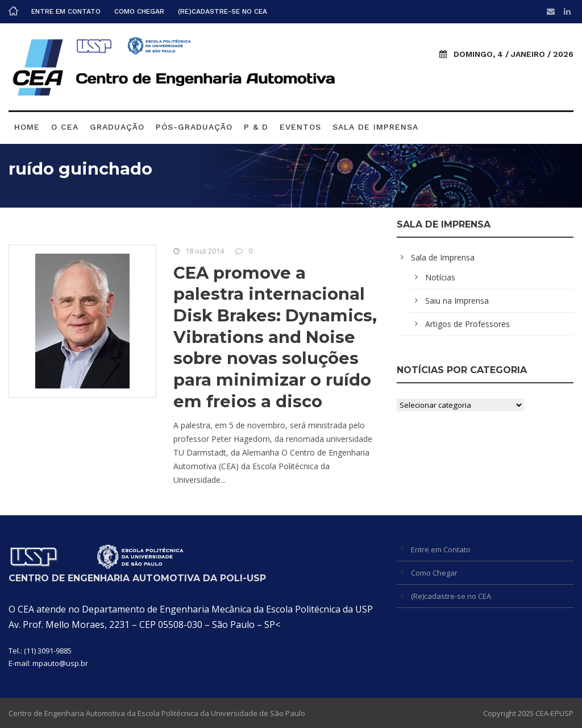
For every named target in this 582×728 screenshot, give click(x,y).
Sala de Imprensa (375, 127)
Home (27, 127)
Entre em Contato (66, 11)
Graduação (117, 127)
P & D (256, 127)
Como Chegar (139, 11)
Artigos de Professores (467, 324)
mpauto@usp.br (60, 663)
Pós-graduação (194, 127)
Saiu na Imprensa (457, 301)
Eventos (300, 127)
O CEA (65, 127)
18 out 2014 (205, 251)
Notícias (440, 277)
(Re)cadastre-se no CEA (223, 11)
